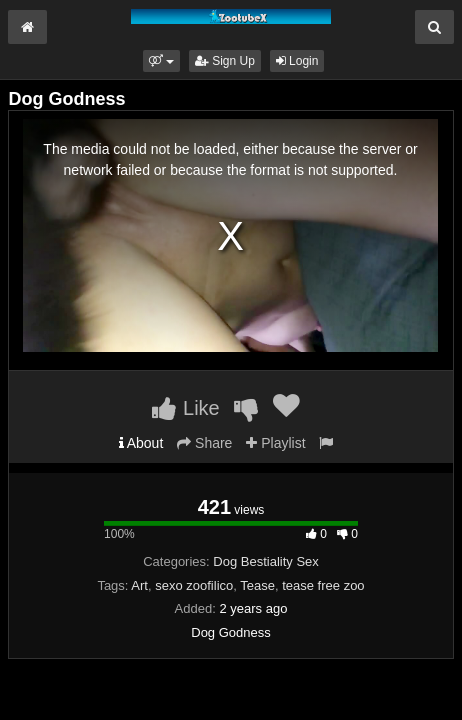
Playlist (275, 443)
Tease (257, 585)
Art (139, 585)
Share (204, 443)
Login (297, 61)
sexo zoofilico (194, 585)
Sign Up (225, 61)
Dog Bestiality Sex (266, 561)
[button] (161, 61)
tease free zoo (323, 585)
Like (185, 408)
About (141, 443)
